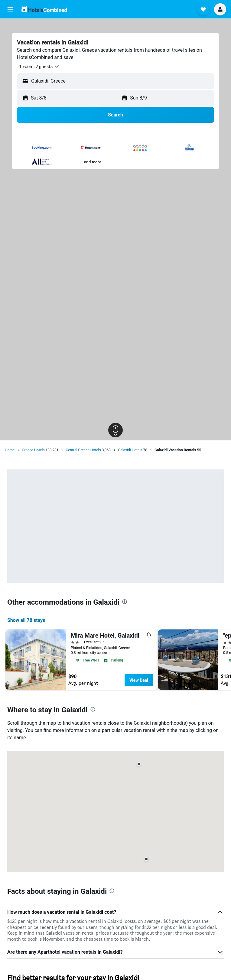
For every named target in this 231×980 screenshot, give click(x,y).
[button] (10, 9)
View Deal (139, 680)
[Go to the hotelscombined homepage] (44, 9)
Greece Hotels (33, 450)
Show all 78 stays (26, 620)
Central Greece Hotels (83, 450)
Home (10, 450)
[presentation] (125, 602)
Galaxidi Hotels (130, 450)
